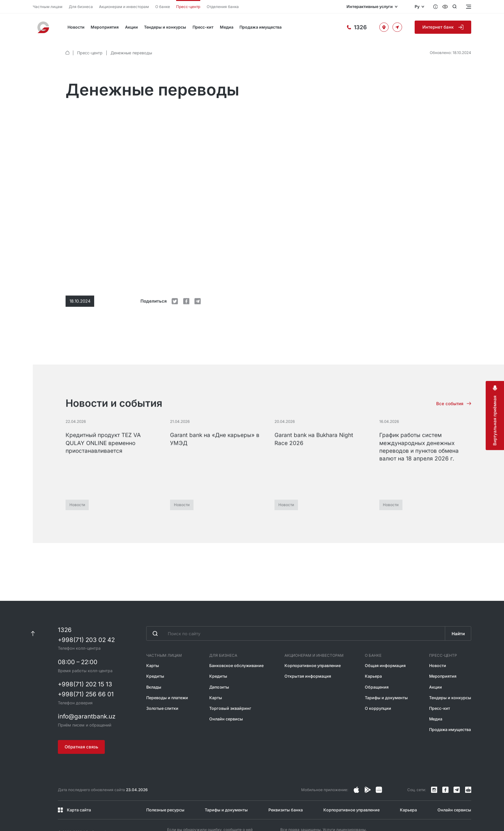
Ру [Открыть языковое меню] (417, 7)
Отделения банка (223, 7)
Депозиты (219, 663)
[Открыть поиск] (455, 7)
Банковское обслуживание (236, 641)
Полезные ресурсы (165, 786)
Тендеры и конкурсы (165, 27)
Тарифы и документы (386, 673)
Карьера (373, 652)
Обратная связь (81, 722)
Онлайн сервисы (226, 695)
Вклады (154, 663)
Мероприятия (105, 27)
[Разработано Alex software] (466, 813)
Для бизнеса (81, 7)
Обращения (377, 663)
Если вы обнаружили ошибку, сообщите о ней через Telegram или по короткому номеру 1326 (210, 811)
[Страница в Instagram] (356, 765)
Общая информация (385, 641)
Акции (131, 27)
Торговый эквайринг (230, 684)
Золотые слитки (162, 684)
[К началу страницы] (33, 609)
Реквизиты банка (286, 786)
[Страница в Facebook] (368, 765)
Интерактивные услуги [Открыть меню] (370, 7)
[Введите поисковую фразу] (296, 609)
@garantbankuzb (212, 810)
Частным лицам (48, 7)
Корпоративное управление (313, 641)
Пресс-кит (203, 27)
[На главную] (44, 27)
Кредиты (155, 652)
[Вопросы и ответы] (436, 7)
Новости (76, 27)
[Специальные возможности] (445, 7)
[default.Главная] (67, 53)
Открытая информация (308, 652)
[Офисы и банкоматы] (384, 27)
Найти (458, 609)
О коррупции (378, 684)
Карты (153, 641)
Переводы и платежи (167, 673)
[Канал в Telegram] (457, 765)
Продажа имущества (261, 27)
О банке (163, 7)
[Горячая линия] (357, 27)
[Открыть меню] (468, 7)
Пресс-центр (188, 7)
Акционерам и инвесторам (124, 7)
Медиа (227, 27)
